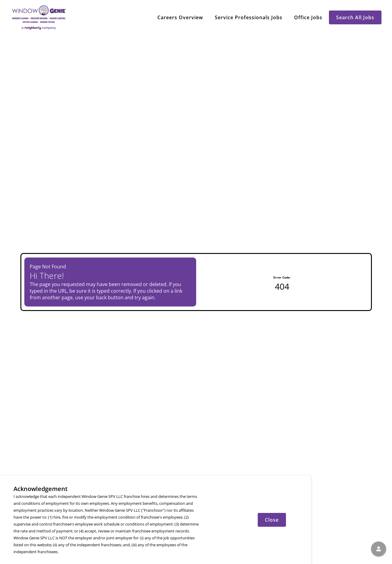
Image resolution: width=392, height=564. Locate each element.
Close (272, 520)
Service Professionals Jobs (249, 17)
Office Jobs (308, 17)
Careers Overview (180, 17)
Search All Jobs (355, 17)
